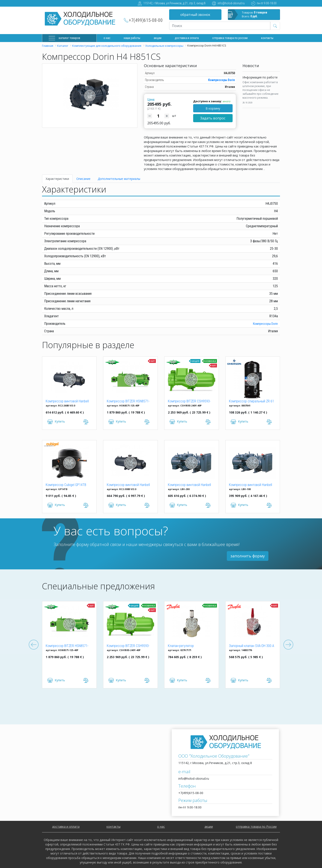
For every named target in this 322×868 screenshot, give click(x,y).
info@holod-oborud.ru (231, 3)
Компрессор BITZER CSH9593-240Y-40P (189, 402)
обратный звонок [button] (195, 15)
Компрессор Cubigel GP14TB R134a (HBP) (66, 485)
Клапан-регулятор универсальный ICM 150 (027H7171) (185, 646)
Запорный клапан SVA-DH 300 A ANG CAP (252, 646)
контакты (114, 827)
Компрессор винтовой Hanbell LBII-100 (251, 485)
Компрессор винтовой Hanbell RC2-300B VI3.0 (128, 485)
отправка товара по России (256, 827)
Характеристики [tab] (57, 179)
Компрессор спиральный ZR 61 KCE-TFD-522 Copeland (251, 402)
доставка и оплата (187, 38)
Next (288, 645)
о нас (161, 827)
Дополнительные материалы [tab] (119, 179)
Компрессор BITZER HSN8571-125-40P (128, 402)
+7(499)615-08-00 (146, 20)
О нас (107, 38)
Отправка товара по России (230, 38)
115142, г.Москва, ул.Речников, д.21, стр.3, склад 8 (174, 3)
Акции (158, 38)
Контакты (267, 38)
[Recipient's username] (220, 26)
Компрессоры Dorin (222, 80)
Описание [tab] (83, 179)
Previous (34, 645)
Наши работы (132, 38)
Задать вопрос (213, 118)
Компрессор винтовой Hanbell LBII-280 (189, 485)
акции (209, 827)
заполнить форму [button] (248, 556)
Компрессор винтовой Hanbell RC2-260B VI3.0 (67, 402)
